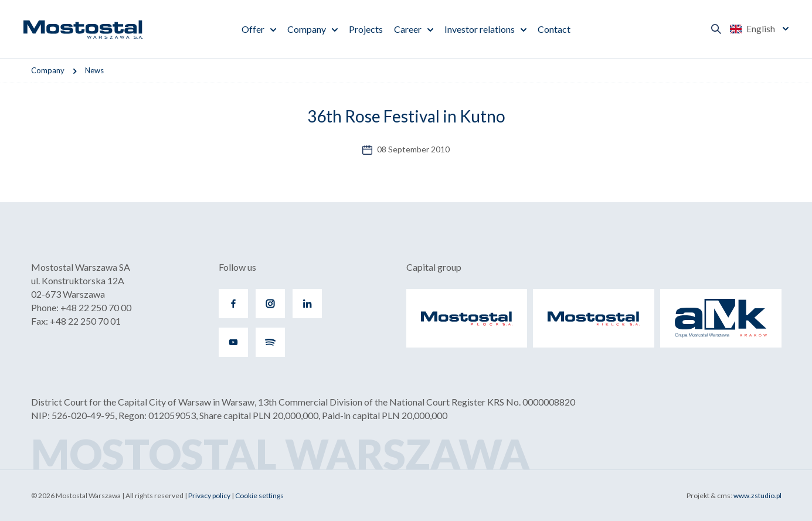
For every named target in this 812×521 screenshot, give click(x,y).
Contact (554, 29)
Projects (366, 29)
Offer (253, 29)
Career (408, 29)
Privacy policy (209, 496)
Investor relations (480, 29)
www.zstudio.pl (757, 496)
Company (307, 29)
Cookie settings (259, 496)
